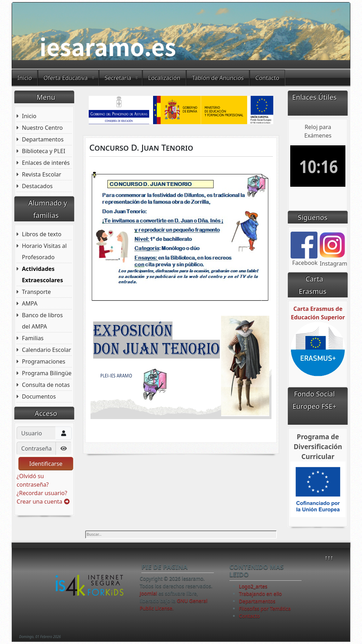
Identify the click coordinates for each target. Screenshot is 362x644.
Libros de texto (42, 234)
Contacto (267, 78)
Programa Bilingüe (47, 373)
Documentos (39, 396)
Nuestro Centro (42, 128)
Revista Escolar (42, 174)
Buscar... (85, 531)
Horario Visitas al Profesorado (44, 251)
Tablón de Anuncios (218, 78)
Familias (33, 338)
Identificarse (46, 464)
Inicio (25, 78)
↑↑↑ (329, 557)
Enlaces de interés (46, 163)
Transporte (36, 292)
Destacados (37, 186)
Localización (164, 78)
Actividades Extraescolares (42, 274)
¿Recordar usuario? (42, 493)
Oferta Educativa (66, 78)
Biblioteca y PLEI (44, 151)
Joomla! (148, 593)
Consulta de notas (46, 385)
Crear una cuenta (43, 501)
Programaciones (44, 361)
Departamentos (43, 139)
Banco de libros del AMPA (42, 321)
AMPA (30, 303)
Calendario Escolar (46, 350)
